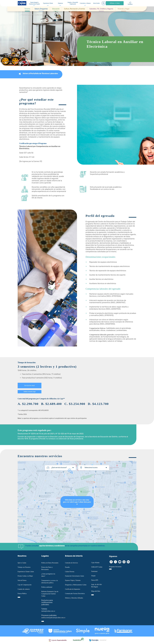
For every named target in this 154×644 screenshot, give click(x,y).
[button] (27, 9)
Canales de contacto (24, 589)
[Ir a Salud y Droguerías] (41, 9)
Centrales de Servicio (71, 563)
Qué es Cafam (22, 563)
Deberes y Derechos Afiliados (74, 598)
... (20, 15)
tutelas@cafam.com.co (48, 611)
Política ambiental (47, 587)
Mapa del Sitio (96, 591)
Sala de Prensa (22, 580)
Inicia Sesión (96, 3)
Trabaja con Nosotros (24, 567)
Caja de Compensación (25, 585)
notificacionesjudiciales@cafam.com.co (53, 618)
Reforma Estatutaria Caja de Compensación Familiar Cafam (50, 594)
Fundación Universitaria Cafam (74, 576)
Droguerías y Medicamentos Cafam (76, 585)
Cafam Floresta (70, 572)
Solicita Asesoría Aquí (30, 392)
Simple (93, 576)
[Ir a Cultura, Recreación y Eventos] (75, 9)
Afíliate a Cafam (114, 3)
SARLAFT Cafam (97, 567)
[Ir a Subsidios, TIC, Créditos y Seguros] (101, 9)
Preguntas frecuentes (115, 567)
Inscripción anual (30, 385)
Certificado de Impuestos (73, 589)
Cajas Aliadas (95, 563)
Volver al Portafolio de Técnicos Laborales (40, 73)
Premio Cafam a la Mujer (25, 576)
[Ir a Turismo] (27, 9)
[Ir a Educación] (56, 9)
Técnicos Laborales (27, 15)
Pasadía (67, 567)
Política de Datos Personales (50, 563)
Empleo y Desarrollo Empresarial (73, 3)
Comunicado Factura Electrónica (75, 594)
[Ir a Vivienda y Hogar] (124, 9)
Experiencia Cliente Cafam (26, 572)
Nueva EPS (95, 580)
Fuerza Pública (22, 594)
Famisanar (94, 571)
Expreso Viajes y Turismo (73, 580)
